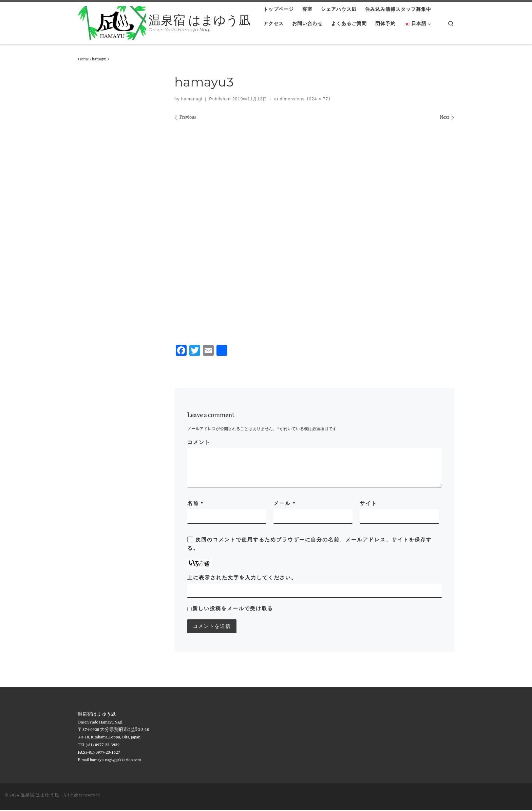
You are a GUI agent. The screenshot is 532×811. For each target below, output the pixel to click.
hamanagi (192, 99)
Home (83, 58)
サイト (368, 503)
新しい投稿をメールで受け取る (233, 608)
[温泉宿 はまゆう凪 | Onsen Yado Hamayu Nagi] (112, 22)
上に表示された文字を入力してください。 (242, 577)
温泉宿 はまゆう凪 (40, 795)
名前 (195, 503)
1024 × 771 (318, 99)
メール (284, 503)
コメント (199, 442)
